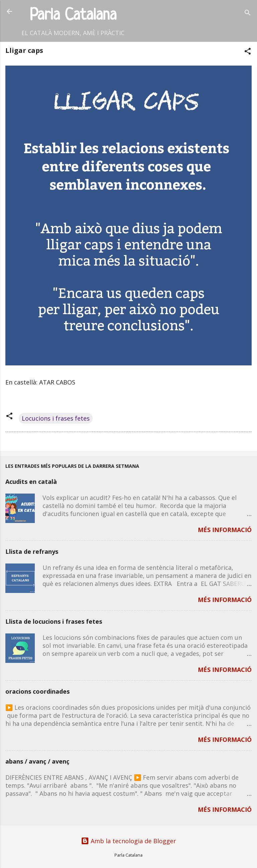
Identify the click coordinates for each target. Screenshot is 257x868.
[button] (248, 52)
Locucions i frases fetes (56, 418)
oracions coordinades (37, 691)
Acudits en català (31, 482)
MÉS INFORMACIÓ (225, 530)
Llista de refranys (32, 551)
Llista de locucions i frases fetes (54, 621)
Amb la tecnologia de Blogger (128, 841)
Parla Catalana (73, 16)
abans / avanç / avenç (37, 761)
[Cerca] (248, 14)
